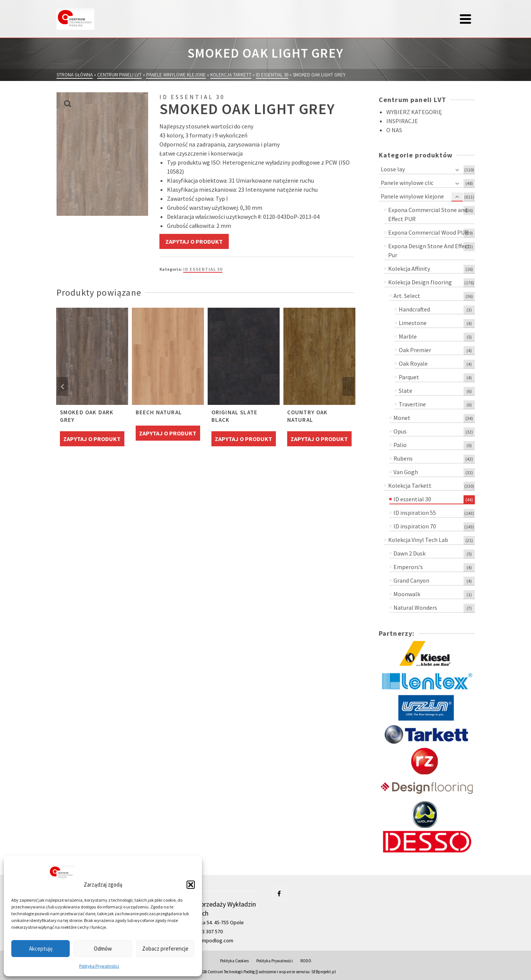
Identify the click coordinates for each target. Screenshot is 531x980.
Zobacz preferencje (165, 949)
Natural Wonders (415, 608)
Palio (400, 445)
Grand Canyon (411, 580)
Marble (408, 336)
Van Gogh (406, 472)
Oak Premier (415, 350)
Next (348, 386)
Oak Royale (413, 363)
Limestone (413, 323)
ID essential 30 (203, 269)
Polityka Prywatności (99, 966)
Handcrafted (414, 309)
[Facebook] (279, 893)
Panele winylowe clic (407, 183)
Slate (406, 391)
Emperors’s (408, 567)
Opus (400, 431)
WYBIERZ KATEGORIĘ (414, 112)
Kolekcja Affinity (409, 269)
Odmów (103, 949)
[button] (191, 885)
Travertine (412, 404)
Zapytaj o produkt (194, 241)
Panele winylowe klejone (412, 196)
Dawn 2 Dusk (409, 553)
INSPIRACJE (402, 121)
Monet (402, 418)
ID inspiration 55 (415, 513)
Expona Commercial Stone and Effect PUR (428, 214)
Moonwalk (407, 594)
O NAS (394, 130)
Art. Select (407, 296)
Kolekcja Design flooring (420, 282)
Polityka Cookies (234, 961)
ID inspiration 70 (415, 526)
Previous (63, 386)
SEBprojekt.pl (324, 972)
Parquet (409, 377)
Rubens (403, 458)
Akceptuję (41, 949)
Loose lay (393, 169)
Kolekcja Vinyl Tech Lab (418, 540)
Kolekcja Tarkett (410, 485)
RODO (306, 961)
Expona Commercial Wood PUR (428, 232)
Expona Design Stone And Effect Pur (429, 250)
